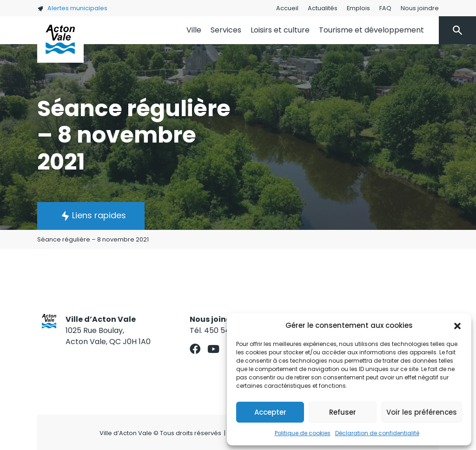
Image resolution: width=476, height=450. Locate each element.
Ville (194, 30)
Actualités (323, 8)
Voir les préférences (422, 412)
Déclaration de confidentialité (377, 433)
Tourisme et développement (371, 30)
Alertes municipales (72, 8)
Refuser (343, 412)
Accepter (270, 412)
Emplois (358, 8)
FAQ (385, 8)
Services (226, 30)
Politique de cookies (303, 433)
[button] (457, 326)
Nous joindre (420, 8)
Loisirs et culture (280, 30)
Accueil (287, 8)
